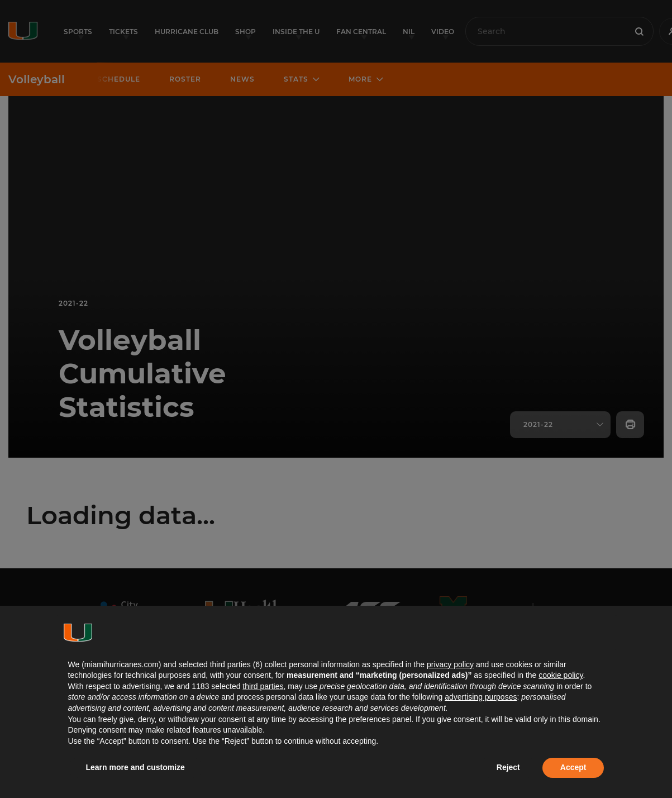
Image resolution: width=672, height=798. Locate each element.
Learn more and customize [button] (135, 767)
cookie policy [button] (561, 675)
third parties (263, 686)
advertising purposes (481, 697)
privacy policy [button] (450, 664)
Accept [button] (573, 767)
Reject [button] (508, 767)
